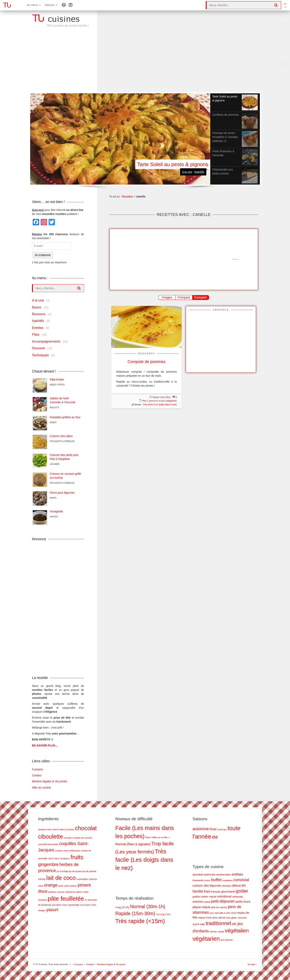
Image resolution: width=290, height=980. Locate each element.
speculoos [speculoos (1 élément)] (57, 905)
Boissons (39, 314)
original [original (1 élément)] (207, 902)
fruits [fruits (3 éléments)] (77, 857)
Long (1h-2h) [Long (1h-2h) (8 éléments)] (122, 907)
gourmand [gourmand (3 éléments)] (228, 891)
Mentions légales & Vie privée (111, 964)
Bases (37, 307)
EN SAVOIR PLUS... (45, 745)
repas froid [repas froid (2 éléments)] (205, 918)
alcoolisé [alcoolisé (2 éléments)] (198, 875)
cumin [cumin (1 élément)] (51, 858)
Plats (36, 335)
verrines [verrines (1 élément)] (213, 932)
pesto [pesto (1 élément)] (61, 886)
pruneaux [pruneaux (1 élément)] (42, 900)
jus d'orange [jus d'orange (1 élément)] (62, 871)
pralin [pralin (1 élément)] (86, 892)
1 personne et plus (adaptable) (162, 401)
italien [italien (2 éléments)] (205, 897)
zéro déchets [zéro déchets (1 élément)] (227, 940)
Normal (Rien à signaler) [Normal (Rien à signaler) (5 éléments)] (133, 844)
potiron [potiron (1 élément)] (79, 892)
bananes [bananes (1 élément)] (42, 829)
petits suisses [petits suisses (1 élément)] (71, 886)
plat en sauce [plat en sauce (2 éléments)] (219, 907)
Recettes (127, 196)
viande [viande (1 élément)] (221, 932)
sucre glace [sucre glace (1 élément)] (85, 905)
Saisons (51, 5)
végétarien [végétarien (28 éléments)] (206, 939)
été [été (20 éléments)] (215, 837)
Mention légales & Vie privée (49, 781)
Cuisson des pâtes (61, 436)
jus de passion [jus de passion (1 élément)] (89, 871)
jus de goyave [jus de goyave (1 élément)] (75, 871)
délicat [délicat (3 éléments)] (236, 885)
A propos (37, 769)
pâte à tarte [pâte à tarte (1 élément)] (225, 913)
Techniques (40, 355)
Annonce (221, 310)
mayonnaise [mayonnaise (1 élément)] (82, 879)
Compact (184, 297)
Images (167, 297)
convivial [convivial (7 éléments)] (241, 880)
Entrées (38, 328)
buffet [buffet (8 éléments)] (216, 880)
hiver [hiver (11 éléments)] (213, 829)
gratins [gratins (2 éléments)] (197, 897)
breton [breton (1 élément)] (207, 880)
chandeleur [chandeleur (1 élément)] (228, 880)
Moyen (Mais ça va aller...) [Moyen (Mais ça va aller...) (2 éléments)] (157, 837)
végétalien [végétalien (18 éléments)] (237, 931)
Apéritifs (199, 172)
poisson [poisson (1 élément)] (61, 892)
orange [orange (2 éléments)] (51, 885)
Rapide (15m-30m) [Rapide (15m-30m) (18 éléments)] (135, 913)
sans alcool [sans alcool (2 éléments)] (219, 918)
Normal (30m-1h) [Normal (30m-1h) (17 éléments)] (148, 907)
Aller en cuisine (41, 787)
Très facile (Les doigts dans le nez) (160, 404)
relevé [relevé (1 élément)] (234, 913)
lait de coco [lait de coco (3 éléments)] (61, 878)
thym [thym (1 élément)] (94, 905)
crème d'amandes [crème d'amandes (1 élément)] (72, 851)
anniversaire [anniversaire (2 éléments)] (224, 875)
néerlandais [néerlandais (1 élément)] (238, 897)
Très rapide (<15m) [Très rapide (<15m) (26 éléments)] (140, 921)
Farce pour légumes (62, 493)
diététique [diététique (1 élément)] (227, 886)
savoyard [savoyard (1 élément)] (242, 918)
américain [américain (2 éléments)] (210, 875)
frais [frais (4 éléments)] (207, 891)
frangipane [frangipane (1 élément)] (65, 858)
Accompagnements (46, 341)
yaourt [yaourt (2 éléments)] (52, 910)
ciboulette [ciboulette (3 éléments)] (51, 836)
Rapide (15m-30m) (161, 397)
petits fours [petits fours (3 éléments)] (243, 902)
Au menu (34, 5)
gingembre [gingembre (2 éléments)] (48, 864)
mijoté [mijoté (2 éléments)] (213, 897)
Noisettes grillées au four (65, 417)
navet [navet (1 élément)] (41, 886)
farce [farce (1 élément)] (57, 858)
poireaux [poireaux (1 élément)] (52, 892)
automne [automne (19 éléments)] (201, 829)
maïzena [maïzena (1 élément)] (93, 879)
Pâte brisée (57, 379)
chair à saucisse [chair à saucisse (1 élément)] (67, 829)
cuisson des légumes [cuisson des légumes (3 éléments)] (207, 885)
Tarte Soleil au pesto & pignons (173, 164)
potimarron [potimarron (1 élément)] (70, 892)
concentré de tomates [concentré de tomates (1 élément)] (48, 844)
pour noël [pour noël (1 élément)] (214, 913)
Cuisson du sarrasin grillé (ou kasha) (65, 476)
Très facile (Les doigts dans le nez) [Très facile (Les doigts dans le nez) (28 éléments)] (144, 860)
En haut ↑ (252, 964)
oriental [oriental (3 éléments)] (198, 902)
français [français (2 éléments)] (216, 892)
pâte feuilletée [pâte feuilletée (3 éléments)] (66, 899)
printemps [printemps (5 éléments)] (222, 829)
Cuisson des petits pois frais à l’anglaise (64, 457)
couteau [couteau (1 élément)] (59, 851)
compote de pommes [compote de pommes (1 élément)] (83, 838)
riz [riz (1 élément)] (86, 900)
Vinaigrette (56, 511)
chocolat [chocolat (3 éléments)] (86, 828)
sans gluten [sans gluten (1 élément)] (232, 918)
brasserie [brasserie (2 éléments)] (198, 880)
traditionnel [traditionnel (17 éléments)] (218, 923)
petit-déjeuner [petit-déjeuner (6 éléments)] (223, 901)
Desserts (146, 353)
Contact (37, 775)
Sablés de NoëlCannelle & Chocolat (62, 400)
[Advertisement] (145, 62)
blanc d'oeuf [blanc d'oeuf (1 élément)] (53, 829)
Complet (201, 297)
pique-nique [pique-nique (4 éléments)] (201, 907)
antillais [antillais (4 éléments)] (237, 874)
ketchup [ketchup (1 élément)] (42, 879)
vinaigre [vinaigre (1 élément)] (42, 910)
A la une (187, 172)
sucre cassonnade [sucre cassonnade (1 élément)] (71, 905)
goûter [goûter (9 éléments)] (242, 891)
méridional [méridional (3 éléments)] (224, 896)
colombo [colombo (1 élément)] (68, 838)
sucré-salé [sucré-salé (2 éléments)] (199, 924)
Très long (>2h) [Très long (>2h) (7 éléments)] (163, 914)
